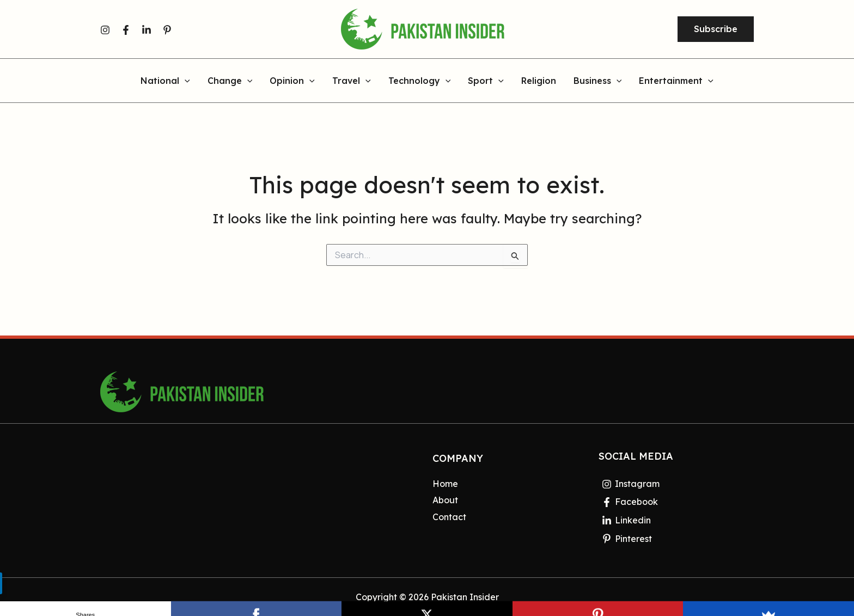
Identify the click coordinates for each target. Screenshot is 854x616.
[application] (185, 81)
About (445, 500)
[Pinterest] (167, 30)
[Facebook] (126, 30)
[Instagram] (105, 30)
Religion (539, 81)
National (165, 81)
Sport (486, 81)
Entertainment (676, 81)
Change (230, 81)
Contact (449, 517)
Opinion (292, 81)
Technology (420, 81)
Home (445, 484)
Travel (352, 81)
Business (598, 81)
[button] (716, 29)
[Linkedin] (147, 30)
